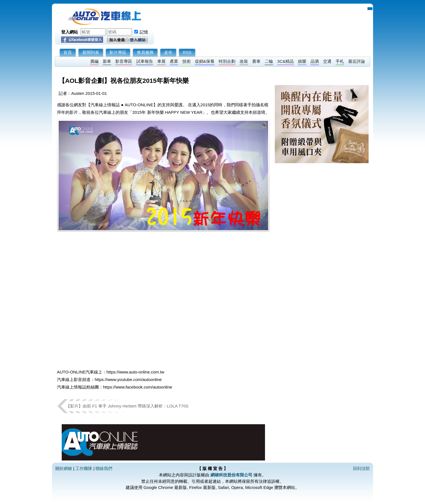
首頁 (68, 52)
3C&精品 (286, 61)
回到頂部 (361, 468)
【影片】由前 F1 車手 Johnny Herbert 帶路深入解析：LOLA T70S (127, 406)
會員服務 (145, 52)
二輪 (269, 61)
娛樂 (302, 61)
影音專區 (124, 61)
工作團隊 (84, 468)
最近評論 (357, 61)
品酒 (315, 61)
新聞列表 (91, 52)
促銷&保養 (205, 61)
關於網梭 (64, 468)
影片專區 (118, 52)
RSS (187, 52)
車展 (161, 61)
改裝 (244, 61)
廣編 (94, 61)
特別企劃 (227, 61)
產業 (174, 61)
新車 (107, 61)
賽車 (256, 61)
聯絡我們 (104, 468)
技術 (187, 61)
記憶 (144, 32)
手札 (340, 61)
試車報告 (145, 61)
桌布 (168, 52)
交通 (327, 61)
